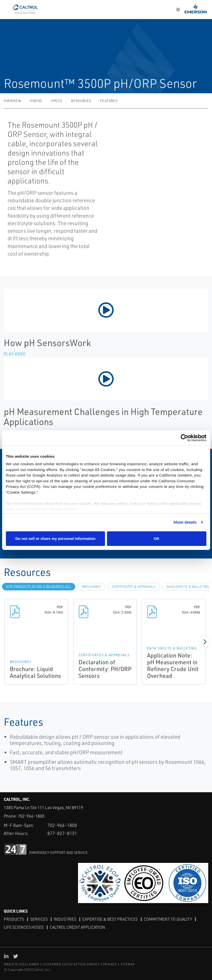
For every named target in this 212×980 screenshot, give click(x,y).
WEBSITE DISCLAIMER (22, 964)
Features (109, 101)
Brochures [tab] (91, 587)
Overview (12, 101)
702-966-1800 (31, 816)
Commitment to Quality (168, 919)
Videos (36, 101)
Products (14, 919)
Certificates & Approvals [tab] (134, 587)
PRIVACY (110, 964)
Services (39, 919)
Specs (57, 101)
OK (157, 539)
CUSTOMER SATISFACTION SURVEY (71, 964)
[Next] (204, 642)
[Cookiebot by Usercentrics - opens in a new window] (184, 438)
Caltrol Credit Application (77, 927)
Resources (81, 101)
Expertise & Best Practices (110, 919)
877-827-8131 (62, 833)
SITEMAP (128, 964)
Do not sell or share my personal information (55, 539)
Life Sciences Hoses (24, 927)
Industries (65, 919)
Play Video (15, 354)
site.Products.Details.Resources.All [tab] (39, 587)
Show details (185, 522)
